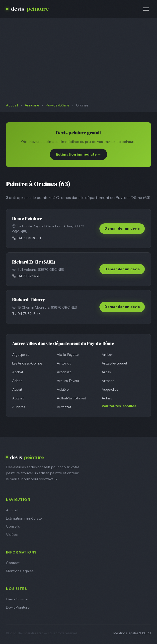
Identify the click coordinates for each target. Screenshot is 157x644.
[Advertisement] (78, 65)
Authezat (64, 407)
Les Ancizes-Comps (27, 363)
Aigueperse (21, 355)
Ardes (106, 372)
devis (27, 9)
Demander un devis (122, 228)
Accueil (12, 105)
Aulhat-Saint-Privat (71, 398)
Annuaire (32, 105)
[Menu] (146, 9)
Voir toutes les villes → (121, 406)
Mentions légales (20, 571)
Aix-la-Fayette (68, 355)
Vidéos (12, 535)
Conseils (13, 526)
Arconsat (64, 372)
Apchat (18, 372)
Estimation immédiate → (78, 154)
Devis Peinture (18, 607)
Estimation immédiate (24, 518)
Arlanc (17, 381)
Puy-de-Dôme (58, 105)
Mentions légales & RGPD (132, 633)
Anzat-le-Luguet (114, 363)
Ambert (108, 355)
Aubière (63, 389)
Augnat (18, 398)
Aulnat (107, 398)
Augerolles (110, 389)
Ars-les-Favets (68, 381)
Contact (13, 563)
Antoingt (64, 363)
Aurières (19, 407)
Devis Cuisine (17, 599)
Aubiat (17, 389)
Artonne (108, 381)
